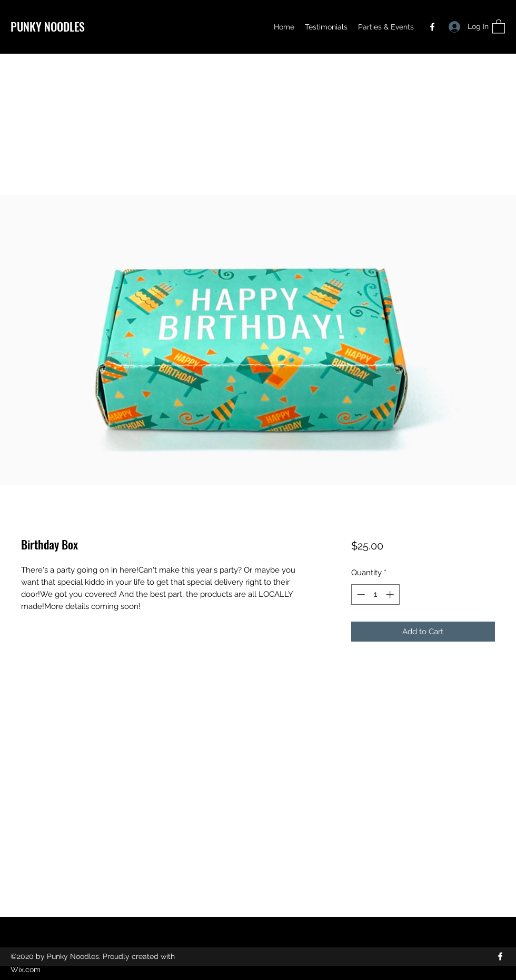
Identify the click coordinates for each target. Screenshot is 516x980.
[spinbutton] (375, 594)
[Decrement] (360, 594)
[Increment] (391, 594)
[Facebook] (432, 27)
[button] (499, 26)
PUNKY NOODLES (48, 26)
